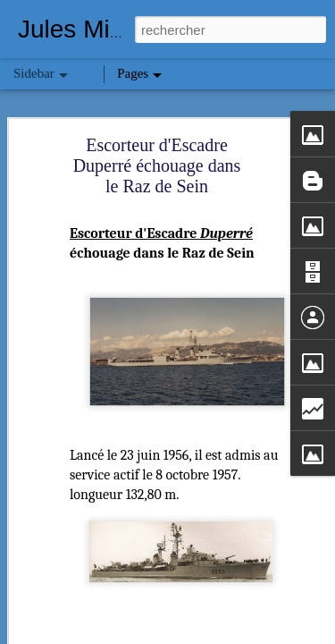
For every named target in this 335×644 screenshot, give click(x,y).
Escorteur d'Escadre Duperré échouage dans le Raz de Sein (157, 165)
